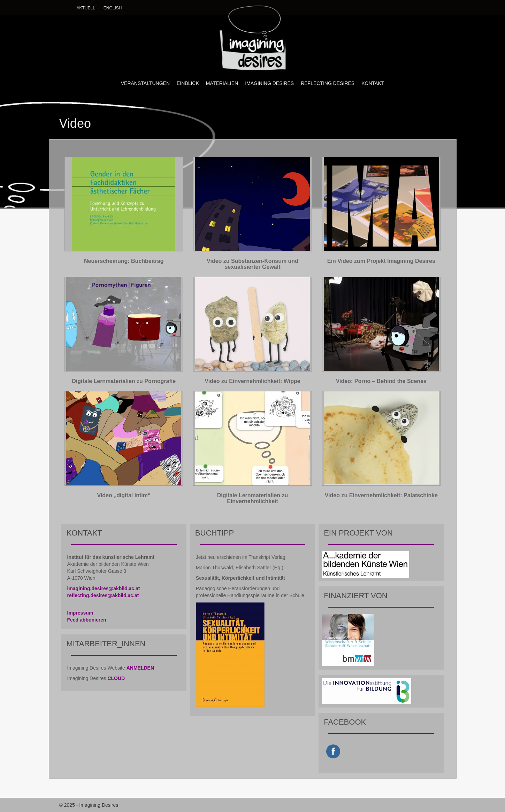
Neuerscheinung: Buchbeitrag (124, 261)
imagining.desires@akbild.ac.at (104, 588)
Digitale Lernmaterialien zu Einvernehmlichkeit (253, 498)
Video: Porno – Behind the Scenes (381, 381)
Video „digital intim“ (124, 495)
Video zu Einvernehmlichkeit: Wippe (252, 381)
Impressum (80, 613)
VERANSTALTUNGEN (145, 83)
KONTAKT (373, 83)
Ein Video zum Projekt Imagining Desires (381, 261)
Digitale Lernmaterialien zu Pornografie (124, 381)
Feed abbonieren (87, 620)
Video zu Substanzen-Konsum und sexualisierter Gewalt (252, 264)
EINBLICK (188, 83)
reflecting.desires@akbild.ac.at (103, 595)
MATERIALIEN (222, 83)
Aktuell (86, 8)
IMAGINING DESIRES (269, 83)
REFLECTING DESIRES (328, 83)
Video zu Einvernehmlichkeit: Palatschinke (381, 495)
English (113, 8)
